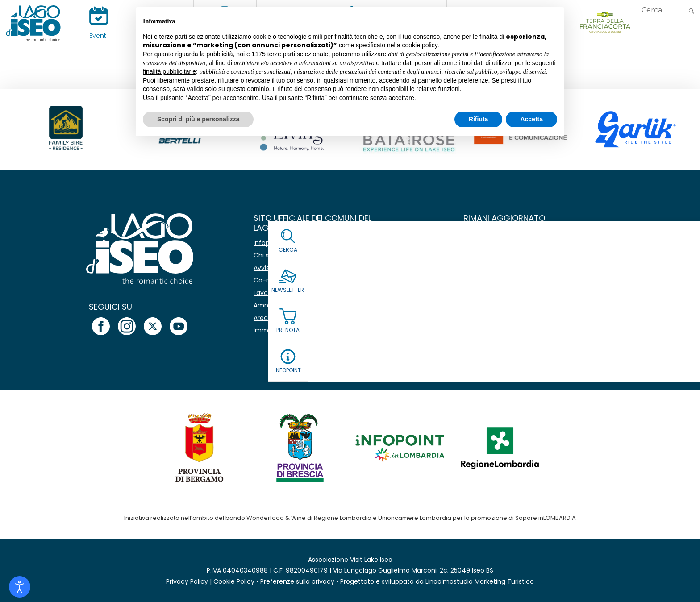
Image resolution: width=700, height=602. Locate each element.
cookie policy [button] (420, 45)
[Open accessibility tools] (20, 587)
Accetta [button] (531, 119)
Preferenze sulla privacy (297, 581)
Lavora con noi (276, 293)
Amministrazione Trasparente (300, 305)
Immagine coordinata (288, 330)
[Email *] (557, 264)
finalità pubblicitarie (169, 71)
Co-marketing (276, 280)
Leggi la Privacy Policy (499, 308)
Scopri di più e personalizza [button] (198, 119)
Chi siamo (269, 255)
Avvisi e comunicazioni (289, 268)
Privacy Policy (187, 581)
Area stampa (274, 318)
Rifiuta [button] (479, 119)
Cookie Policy (234, 581)
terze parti (281, 54)
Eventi (98, 36)
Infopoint (268, 243)
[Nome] (557, 243)
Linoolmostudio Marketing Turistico (480, 581)
